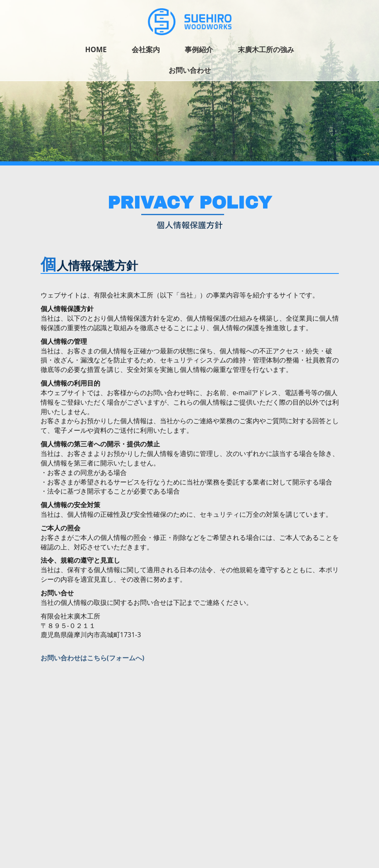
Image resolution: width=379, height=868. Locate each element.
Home (96, 49)
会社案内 (146, 49)
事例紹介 (199, 49)
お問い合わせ (190, 70)
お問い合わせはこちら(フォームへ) (93, 658)
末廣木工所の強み (266, 49)
